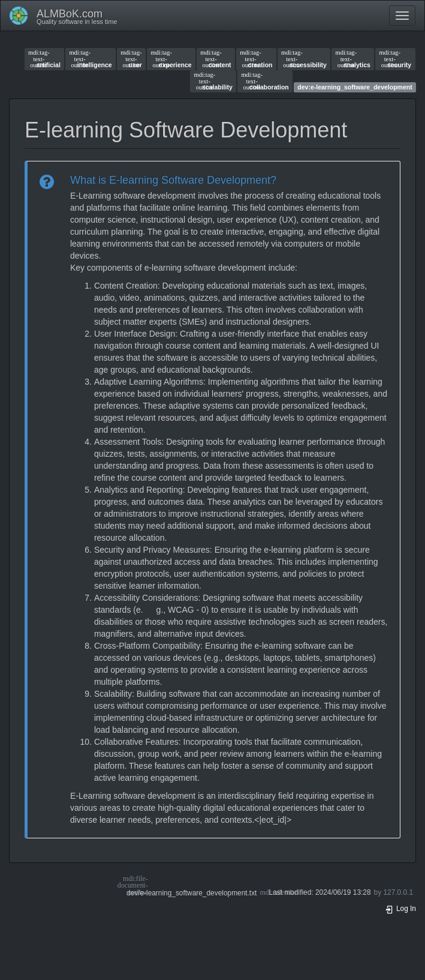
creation (256, 59)
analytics (353, 59)
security (396, 59)
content (215, 59)
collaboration (265, 81)
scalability (213, 81)
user (131, 59)
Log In (400, 909)
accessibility (304, 59)
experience (171, 59)
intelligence (90, 59)
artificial (44, 59)
